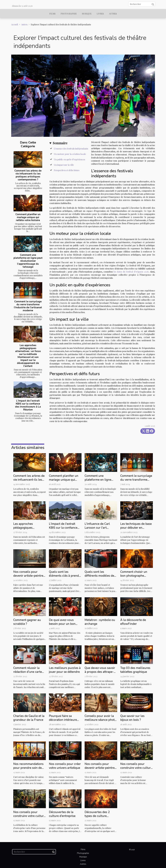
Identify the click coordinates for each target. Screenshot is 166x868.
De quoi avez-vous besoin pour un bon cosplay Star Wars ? (62, 624)
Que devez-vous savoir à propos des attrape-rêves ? (100, 672)
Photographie (69, 14)
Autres (113, 14)
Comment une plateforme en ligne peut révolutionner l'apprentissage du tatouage (28, 261)
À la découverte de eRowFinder (133, 622)
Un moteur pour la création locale (70, 154)
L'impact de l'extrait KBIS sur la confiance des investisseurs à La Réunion (28, 405)
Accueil (15, 24)
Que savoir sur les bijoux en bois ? (132, 718)
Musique (87, 14)
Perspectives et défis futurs (67, 170)
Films (52, 14)
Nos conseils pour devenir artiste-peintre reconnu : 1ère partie (100, 768)
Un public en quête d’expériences (69, 159)
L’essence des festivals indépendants (71, 149)
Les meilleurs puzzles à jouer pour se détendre (65, 670)
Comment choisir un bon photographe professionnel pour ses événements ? (136, 578)
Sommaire (60, 143)
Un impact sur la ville (64, 165)
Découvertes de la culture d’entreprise (62, 814)
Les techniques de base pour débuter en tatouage (136, 528)
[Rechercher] (142, 4)
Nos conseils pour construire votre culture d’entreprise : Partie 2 (136, 768)
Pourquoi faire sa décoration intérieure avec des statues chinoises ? (63, 722)
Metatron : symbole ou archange (100, 622)
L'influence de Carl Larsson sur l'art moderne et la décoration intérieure (99, 530)
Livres (100, 14)
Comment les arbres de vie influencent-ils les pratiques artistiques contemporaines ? (28, 175)
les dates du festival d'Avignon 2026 (131, 272)
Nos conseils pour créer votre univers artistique (65, 766)
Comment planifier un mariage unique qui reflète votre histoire (28, 217)
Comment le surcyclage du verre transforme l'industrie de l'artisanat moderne (28, 306)
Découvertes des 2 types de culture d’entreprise (97, 816)
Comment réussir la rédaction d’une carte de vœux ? (28, 672)
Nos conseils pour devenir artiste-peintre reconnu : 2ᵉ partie (28, 576)
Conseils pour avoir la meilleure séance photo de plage (100, 720)
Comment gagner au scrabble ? (27, 622)
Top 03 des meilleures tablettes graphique (135, 670)
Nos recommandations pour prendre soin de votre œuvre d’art (28, 768)
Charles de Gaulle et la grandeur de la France (29, 718)
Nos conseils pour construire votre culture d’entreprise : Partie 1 (29, 816)
